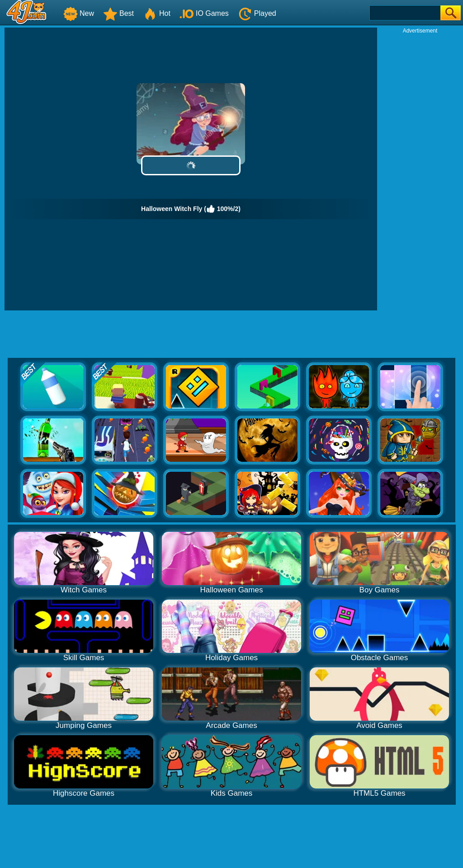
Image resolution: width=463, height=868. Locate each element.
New (79, 13)
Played (257, 13)
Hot (157, 13)
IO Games (204, 13)
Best (118, 13)
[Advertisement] (420, 170)
